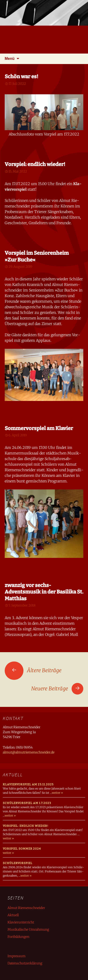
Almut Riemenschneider (26, 908)
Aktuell (13, 915)
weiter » (57, 793)
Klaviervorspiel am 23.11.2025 (28, 784)
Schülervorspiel (18, 863)
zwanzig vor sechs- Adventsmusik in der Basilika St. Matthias (44, 592)
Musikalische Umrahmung (28, 929)
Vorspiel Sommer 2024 (22, 849)
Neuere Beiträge (57, 688)
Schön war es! (21, 76)
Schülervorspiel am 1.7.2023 (27, 803)
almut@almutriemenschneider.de (29, 752)
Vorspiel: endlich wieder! (35, 164)
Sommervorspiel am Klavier (39, 428)
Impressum (17, 956)
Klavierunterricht (21, 922)
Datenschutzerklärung (25, 963)
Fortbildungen (18, 937)
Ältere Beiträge (33, 670)
